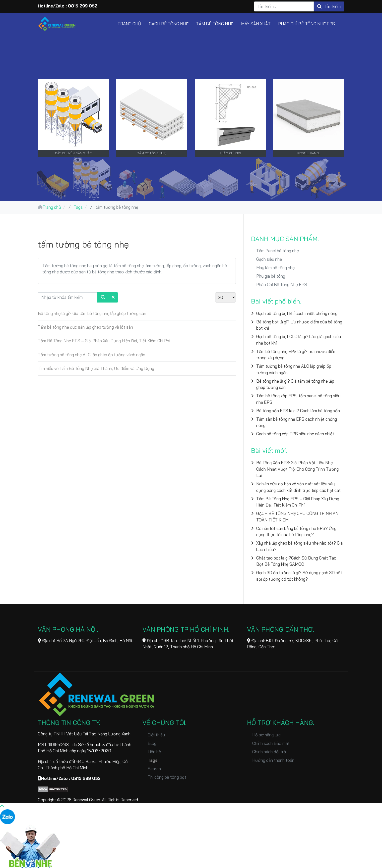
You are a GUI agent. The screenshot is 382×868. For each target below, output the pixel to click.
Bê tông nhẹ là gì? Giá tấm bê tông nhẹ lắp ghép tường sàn (92, 313)
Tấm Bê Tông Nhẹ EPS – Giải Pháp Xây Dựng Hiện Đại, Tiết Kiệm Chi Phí (104, 341)
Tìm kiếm (329, 6)
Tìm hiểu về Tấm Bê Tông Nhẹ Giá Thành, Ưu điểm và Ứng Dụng (96, 368)
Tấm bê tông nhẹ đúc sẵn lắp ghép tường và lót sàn (85, 327)
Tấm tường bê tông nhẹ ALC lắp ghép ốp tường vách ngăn (92, 355)
